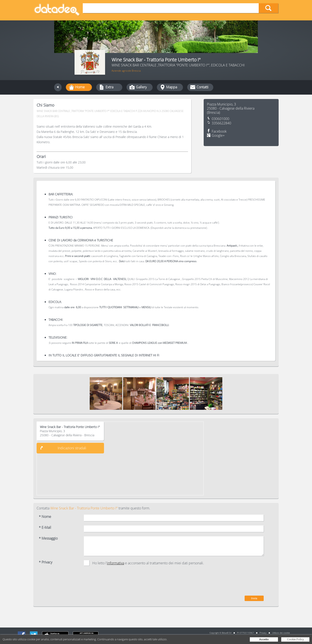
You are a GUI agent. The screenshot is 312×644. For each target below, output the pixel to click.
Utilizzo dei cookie (281, 633)
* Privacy (45, 562)
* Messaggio (48, 538)
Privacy (263, 633)
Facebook (219, 131)
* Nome (45, 517)
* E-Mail (45, 528)
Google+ (218, 136)
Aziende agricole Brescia (126, 71)
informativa (116, 563)
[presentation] (231, 583)
